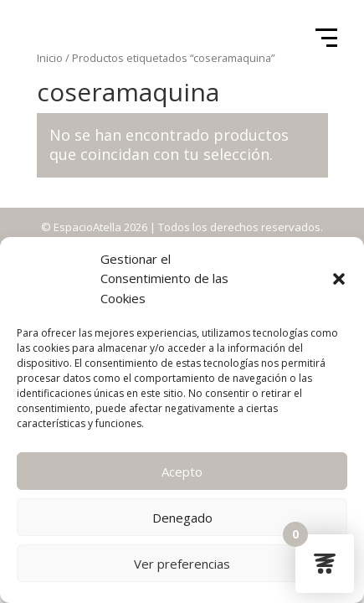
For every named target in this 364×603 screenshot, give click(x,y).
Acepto (182, 472)
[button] (339, 279)
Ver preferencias (182, 564)
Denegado (182, 518)
